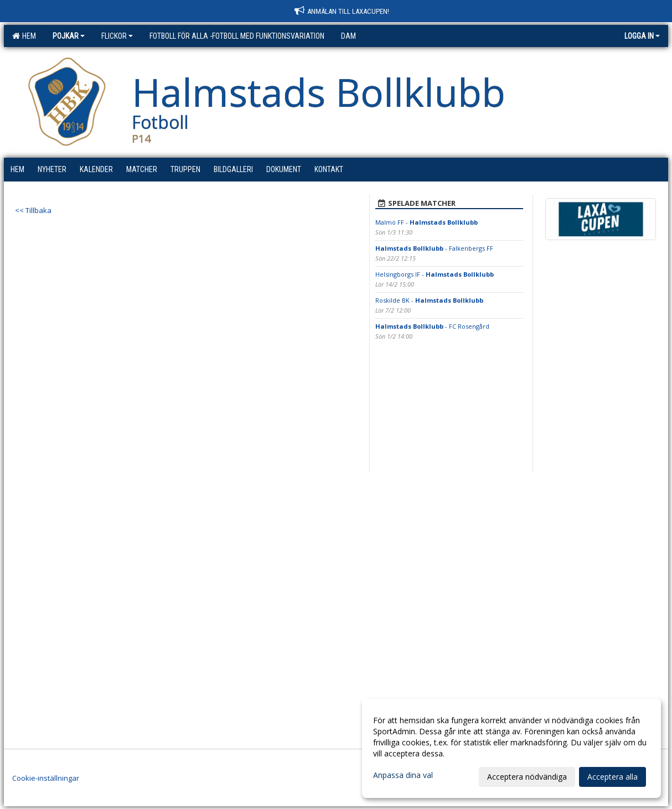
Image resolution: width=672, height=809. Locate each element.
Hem (24, 36)
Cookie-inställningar (46, 778)
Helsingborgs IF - (435, 274)
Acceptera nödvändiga (527, 777)
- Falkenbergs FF (434, 248)
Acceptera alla (612, 777)
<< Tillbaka (33, 210)
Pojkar (69, 36)
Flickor (117, 36)
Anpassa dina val (403, 775)
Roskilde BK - (429, 300)
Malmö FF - (427, 222)
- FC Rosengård (432, 326)
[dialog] (511, 748)
